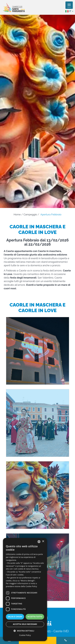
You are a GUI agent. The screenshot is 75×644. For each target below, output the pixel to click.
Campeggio (30, 214)
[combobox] (39, 542)
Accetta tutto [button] (35, 617)
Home (17, 214)
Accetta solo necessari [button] (25, 624)
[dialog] (25, 589)
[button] (25, 631)
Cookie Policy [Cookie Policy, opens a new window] (25, 635)
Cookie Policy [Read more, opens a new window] (31, 586)
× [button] (43, 541)
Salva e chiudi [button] (15, 617)
